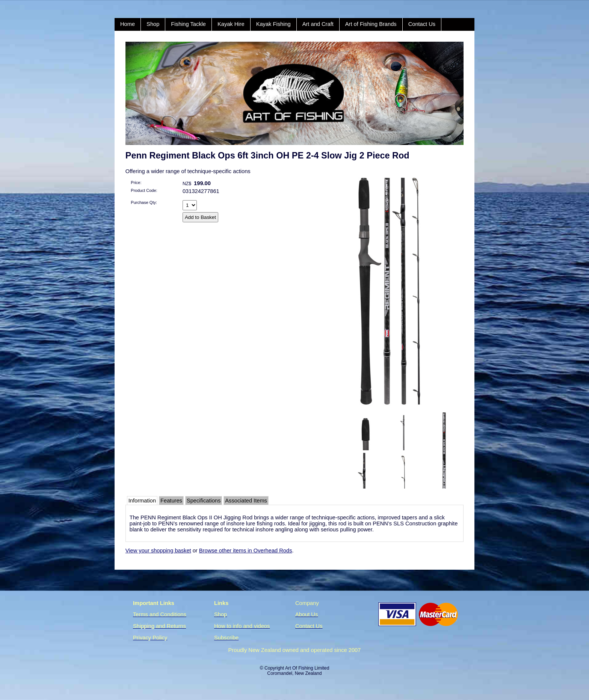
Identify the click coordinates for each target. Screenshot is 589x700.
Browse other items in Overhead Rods (246, 551)
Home (128, 24)
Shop (153, 24)
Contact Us (422, 24)
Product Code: (144, 190)
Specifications (204, 501)
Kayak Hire (231, 24)
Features (171, 501)
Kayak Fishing (273, 24)
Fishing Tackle (188, 24)
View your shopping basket (158, 551)
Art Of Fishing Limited (307, 668)
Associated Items (246, 501)
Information (142, 501)
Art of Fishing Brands (371, 24)
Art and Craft (318, 24)
